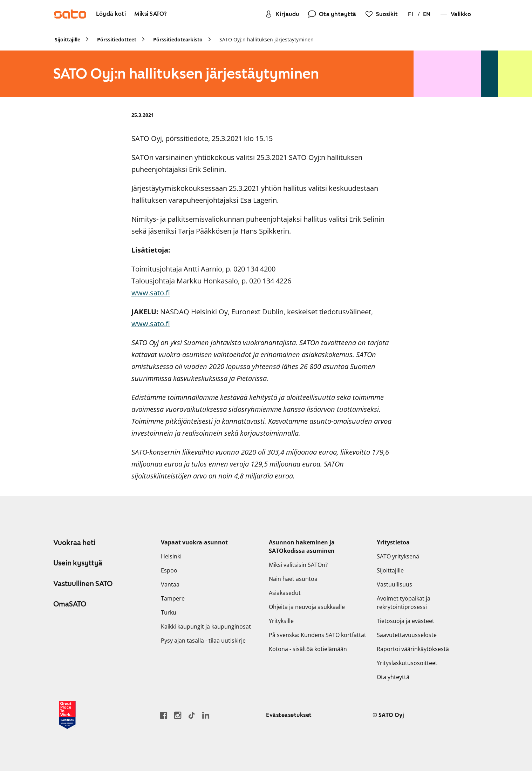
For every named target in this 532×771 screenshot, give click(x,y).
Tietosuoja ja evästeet (405, 621)
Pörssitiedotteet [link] (117, 39)
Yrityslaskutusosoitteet (407, 663)
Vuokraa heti (74, 543)
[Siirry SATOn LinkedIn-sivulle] (206, 715)
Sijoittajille (390, 570)
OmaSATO (70, 604)
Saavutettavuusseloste (407, 635)
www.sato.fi (151, 293)
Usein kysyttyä (78, 563)
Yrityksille (281, 621)
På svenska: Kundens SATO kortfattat (318, 635)
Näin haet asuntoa (293, 579)
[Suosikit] (381, 14)
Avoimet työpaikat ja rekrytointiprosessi (404, 603)
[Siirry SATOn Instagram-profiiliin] (178, 715)
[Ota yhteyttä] (332, 14)
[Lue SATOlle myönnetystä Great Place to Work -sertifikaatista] (67, 715)
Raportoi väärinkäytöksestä (413, 649)
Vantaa (170, 584)
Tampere (173, 598)
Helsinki (171, 556)
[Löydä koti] (111, 14)
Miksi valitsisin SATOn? (298, 565)
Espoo (169, 570)
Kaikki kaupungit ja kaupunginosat (206, 626)
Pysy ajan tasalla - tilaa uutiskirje (203, 641)
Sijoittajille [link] (67, 39)
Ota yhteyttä (393, 677)
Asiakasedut (285, 593)
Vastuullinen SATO (83, 584)
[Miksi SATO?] (151, 14)
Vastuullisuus (394, 584)
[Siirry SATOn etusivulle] (70, 14)
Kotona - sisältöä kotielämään (308, 649)
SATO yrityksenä (398, 556)
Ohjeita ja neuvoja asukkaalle (307, 607)
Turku (169, 612)
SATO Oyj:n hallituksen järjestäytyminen (267, 39)
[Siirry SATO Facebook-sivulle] (164, 715)
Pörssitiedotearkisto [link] (178, 39)
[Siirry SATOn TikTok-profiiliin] (192, 715)
